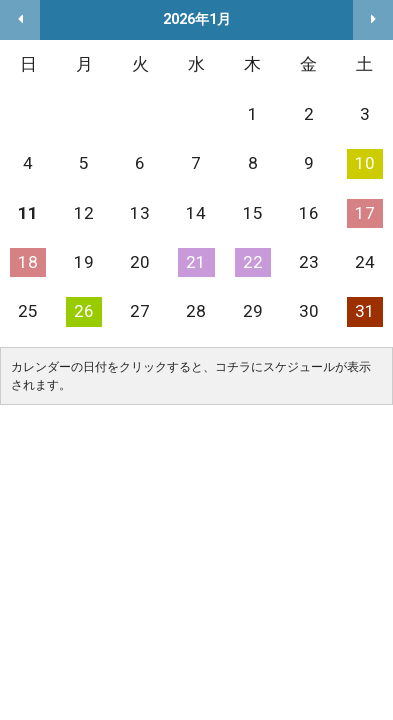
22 (253, 262)
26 (84, 311)
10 (365, 163)
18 (28, 262)
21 (196, 262)
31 (365, 311)
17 (365, 213)
